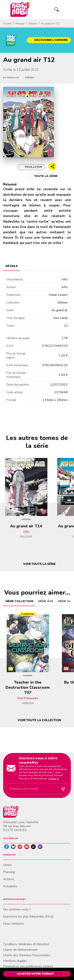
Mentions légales (15, 961)
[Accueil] (20, 9)
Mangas (20, 24)
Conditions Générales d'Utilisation (26, 944)
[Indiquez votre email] (32, 789)
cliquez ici (54, 779)
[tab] (12, 266)
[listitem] (7, 847)
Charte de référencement (20, 950)
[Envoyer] (63, 789)
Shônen (33, 24)
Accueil (7, 24)
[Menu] (61, 9)
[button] (49, 40)
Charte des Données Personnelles (27, 955)
